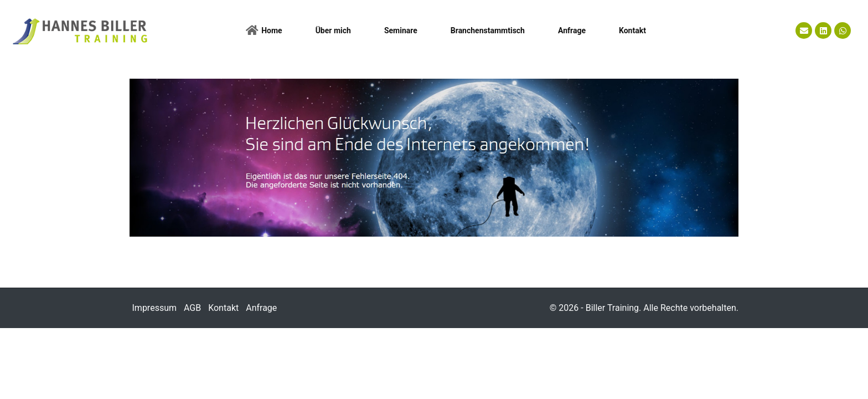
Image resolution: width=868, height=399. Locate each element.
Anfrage (261, 313)
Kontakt (223, 313)
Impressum (155, 313)
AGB (192, 313)
